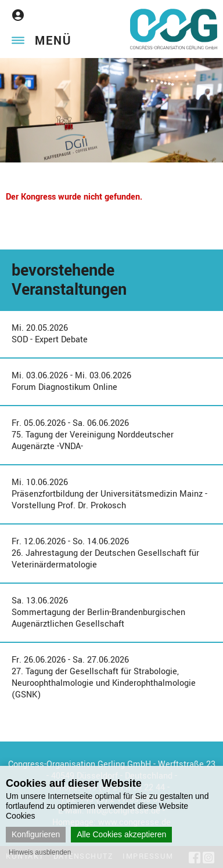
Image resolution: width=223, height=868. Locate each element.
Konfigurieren (36, 834)
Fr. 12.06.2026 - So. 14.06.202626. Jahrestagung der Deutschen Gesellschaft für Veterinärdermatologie (105, 553)
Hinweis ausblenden (40, 852)
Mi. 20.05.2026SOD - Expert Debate (50, 334)
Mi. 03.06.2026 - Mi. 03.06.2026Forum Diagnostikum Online (71, 381)
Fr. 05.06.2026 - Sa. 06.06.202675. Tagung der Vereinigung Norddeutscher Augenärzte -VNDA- (93, 435)
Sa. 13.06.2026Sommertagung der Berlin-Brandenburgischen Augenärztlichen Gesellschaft (98, 612)
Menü (53, 41)
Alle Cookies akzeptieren (121, 834)
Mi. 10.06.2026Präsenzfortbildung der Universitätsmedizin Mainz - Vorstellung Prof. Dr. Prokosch (109, 494)
